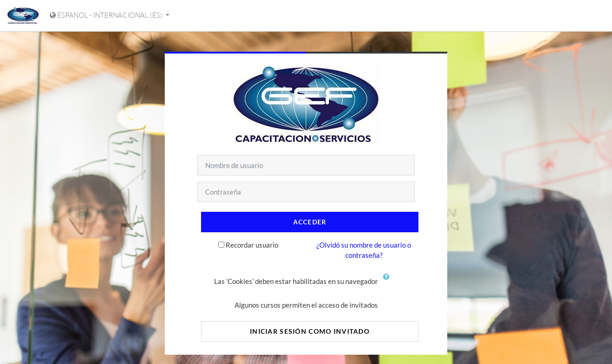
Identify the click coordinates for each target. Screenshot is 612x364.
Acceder (310, 222)
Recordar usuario (252, 245)
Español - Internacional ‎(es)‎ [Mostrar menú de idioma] (107, 15)
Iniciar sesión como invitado (310, 331)
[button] (389, 282)
